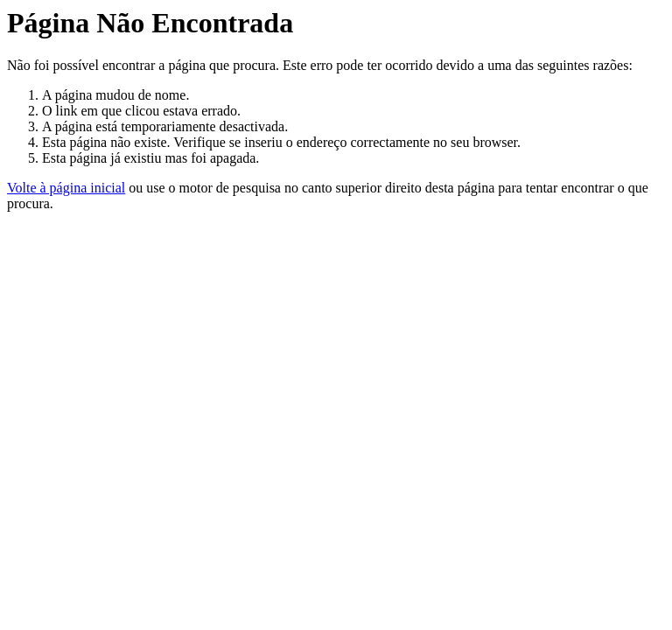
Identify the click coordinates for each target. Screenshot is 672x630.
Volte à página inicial (66, 188)
